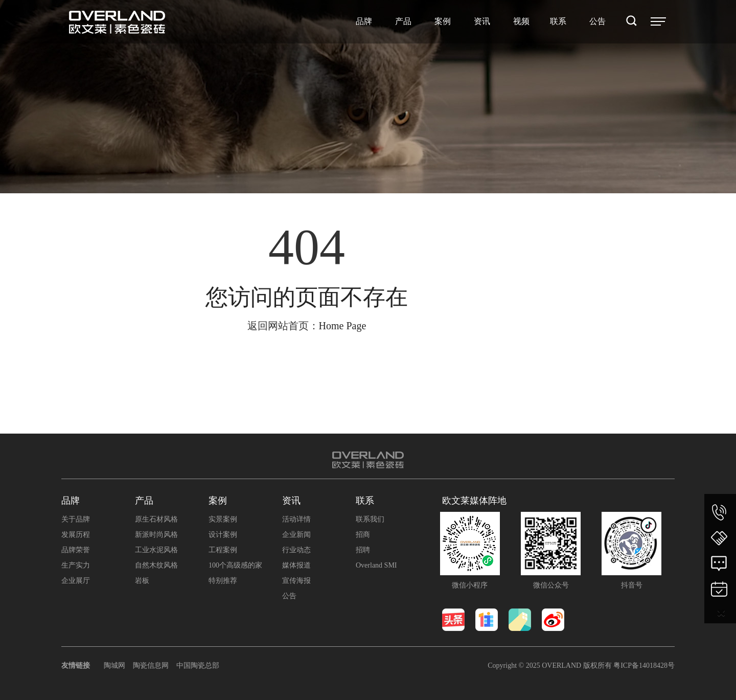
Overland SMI (376, 565)
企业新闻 (296, 535)
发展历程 (76, 535)
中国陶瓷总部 (198, 665)
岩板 (142, 581)
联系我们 (370, 519)
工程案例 (223, 550)
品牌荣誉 (76, 550)
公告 (289, 596)
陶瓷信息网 (151, 665)
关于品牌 (76, 519)
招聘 (363, 550)
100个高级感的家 (235, 565)
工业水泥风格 (156, 550)
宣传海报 (296, 581)
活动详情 (296, 519)
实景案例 (223, 519)
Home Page (343, 326)
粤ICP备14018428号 (644, 665)
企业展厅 (76, 581)
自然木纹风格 (156, 565)
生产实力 (76, 565)
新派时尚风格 (156, 535)
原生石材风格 (156, 519)
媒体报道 (296, 565)
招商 (363, 535)
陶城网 (114, 665)
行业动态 (296, 550)
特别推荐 (223, 581)
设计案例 (223, 535)
